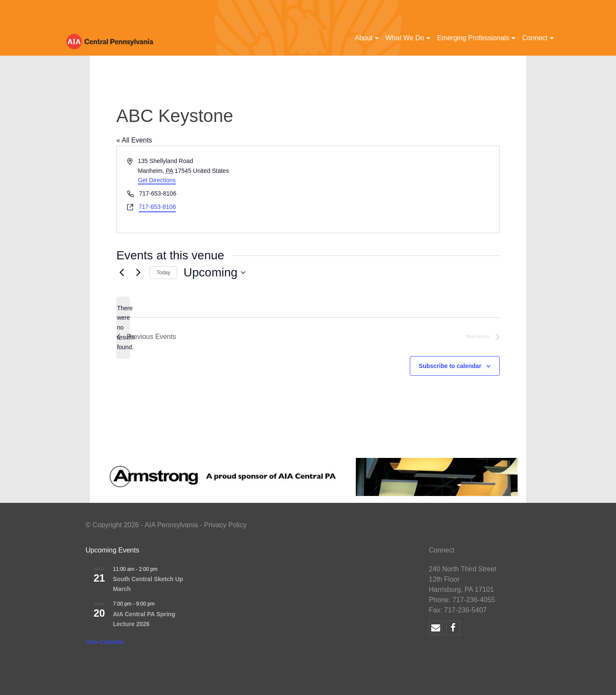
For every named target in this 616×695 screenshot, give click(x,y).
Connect (535, 38)
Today (163, 273)
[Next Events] (138, 273)
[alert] (123, 328)
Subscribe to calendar (450, 366)
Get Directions (157, 180)
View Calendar (105, 642)
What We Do (405, 38)
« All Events (134, 140)
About (364, 38)
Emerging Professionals (473, 38)
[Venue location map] (403, 189)
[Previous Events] (121, 273)
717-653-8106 (157, 207)
